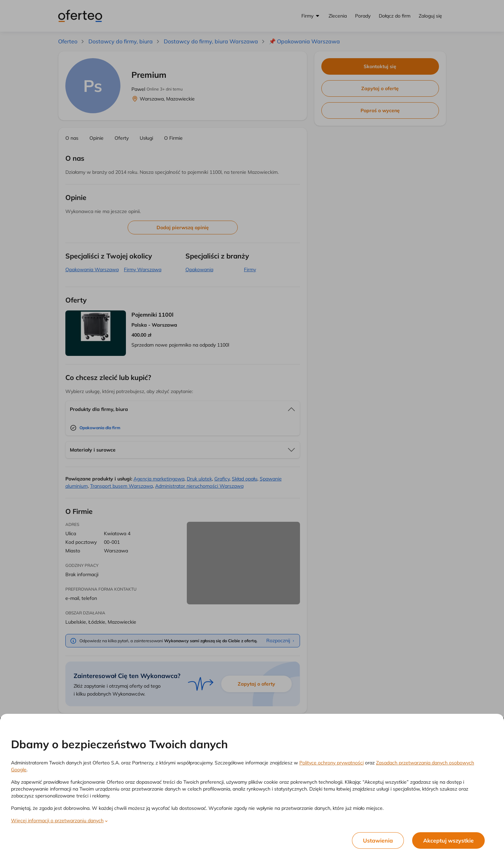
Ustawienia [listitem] (378, 840)
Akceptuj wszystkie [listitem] (448, 840)
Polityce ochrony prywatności (331, 763)
